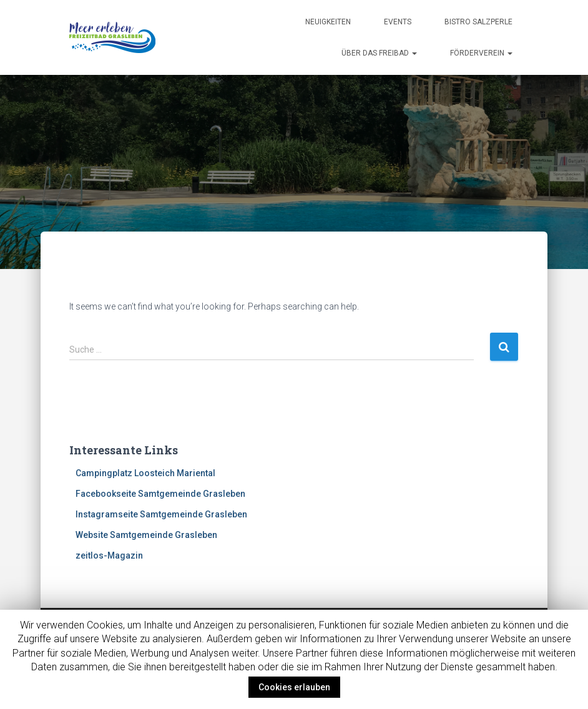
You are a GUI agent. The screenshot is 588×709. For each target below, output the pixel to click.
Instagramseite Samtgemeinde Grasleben (161, 514)
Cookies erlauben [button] (294, 687)
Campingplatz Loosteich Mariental (145, 473)
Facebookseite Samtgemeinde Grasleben (160, 494)
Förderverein (481, 53)
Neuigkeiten (328, 22)
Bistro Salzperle (478, 22)
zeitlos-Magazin (109, 555)
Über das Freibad (379, 53)
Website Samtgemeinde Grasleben (146, 535)
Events (398, 22)
